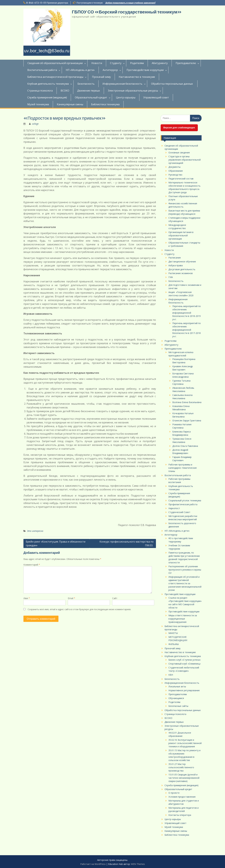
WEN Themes (138, 864)
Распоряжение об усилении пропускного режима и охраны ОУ (185, 570)
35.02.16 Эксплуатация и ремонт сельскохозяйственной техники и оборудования (185, 743)
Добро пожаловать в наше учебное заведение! (130, 3)
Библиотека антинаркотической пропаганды (55, 77)
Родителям (137, 63)
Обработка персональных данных (172, 84)
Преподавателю (186, 63)
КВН (171, 675)
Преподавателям (178, 694)
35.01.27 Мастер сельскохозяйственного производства (181, 767)
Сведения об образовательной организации (55, 63)
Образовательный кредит (91, 97)
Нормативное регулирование (184, 690)
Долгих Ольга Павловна (185, 446)
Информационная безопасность (122, 84)
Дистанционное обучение (182, 262)
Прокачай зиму (101, 77)
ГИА (171, 277)
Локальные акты (177, 686)
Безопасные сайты (178, 706)
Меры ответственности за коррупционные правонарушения (183, 619)
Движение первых (89, 91)
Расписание (175, 258)
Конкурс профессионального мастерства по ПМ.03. (127, 543)
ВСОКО (65, 91)
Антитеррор (110, 70)
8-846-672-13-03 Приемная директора (47, 3)
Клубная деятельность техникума (48, 84)
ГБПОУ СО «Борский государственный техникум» (127, 12)
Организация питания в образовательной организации (181, 235)
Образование (176, 171)
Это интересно (35, 531)
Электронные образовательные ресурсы (133, 91)
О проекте (174, 793)
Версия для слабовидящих (179, 128)
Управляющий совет (156, 97)
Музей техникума (38, 104)
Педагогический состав (181, 179)
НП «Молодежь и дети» (80, 70)
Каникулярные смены (70, 104)
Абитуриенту (160, 63)
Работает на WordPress (93, 864)
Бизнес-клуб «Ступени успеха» (185, 660)
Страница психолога (40, 91)
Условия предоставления (182, 797)
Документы (174, 167)
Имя (27, 598)
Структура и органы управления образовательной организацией (185, 160)
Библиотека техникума (105, 104)
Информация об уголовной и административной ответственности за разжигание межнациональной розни (185, 583)
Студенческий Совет (179, 512)
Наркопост (174, 508)
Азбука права (176, 265)
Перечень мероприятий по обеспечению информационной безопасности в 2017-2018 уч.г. (187, 330)
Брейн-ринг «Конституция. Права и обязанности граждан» (56, 543)
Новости (97, 63)
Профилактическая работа (183, 504)
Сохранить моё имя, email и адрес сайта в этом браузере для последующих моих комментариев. (79, 609)
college (35, 124)
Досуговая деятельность (182, 269)
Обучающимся (176, 698)
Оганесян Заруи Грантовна (187, 420)
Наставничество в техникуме (137, 77)
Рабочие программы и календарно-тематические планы (183, 468)
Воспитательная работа (42, 70)
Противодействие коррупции (145, 70)
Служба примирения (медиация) (47, 97)
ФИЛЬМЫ (174, 644)
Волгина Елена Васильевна (187, 402)
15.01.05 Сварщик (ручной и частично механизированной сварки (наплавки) (184, 778)
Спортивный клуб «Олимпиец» (185, 664)
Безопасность (86, 84)
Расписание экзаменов (181, 273)
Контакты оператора (180, 815)
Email (71, 598)
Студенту (116, 63)
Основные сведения (179, 153)
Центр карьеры (126, 97)
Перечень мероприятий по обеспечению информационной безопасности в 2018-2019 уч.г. (187, 313)
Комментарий (32, 565)
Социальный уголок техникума (185, 500)
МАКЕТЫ (173, 633)
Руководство (175, 175)
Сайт (115, 598)
